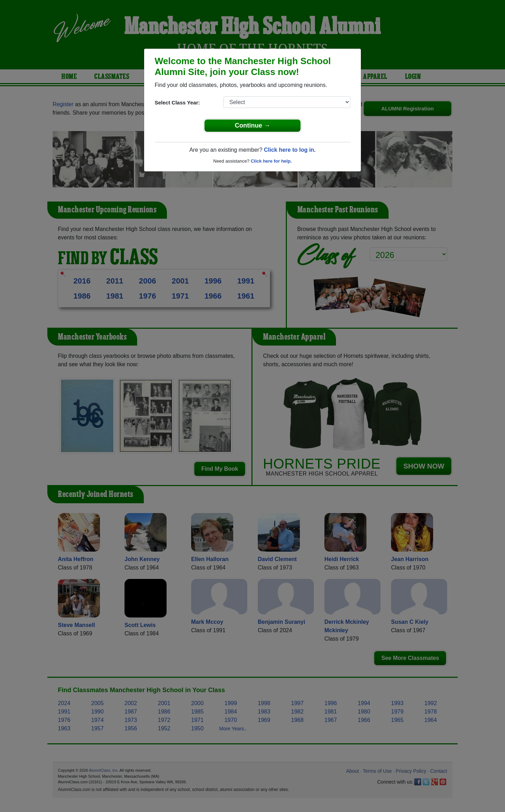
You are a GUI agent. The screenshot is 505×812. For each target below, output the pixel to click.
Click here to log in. (290, 150)
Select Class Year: (177, 103)
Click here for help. (271, 161)
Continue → (253, 125)
